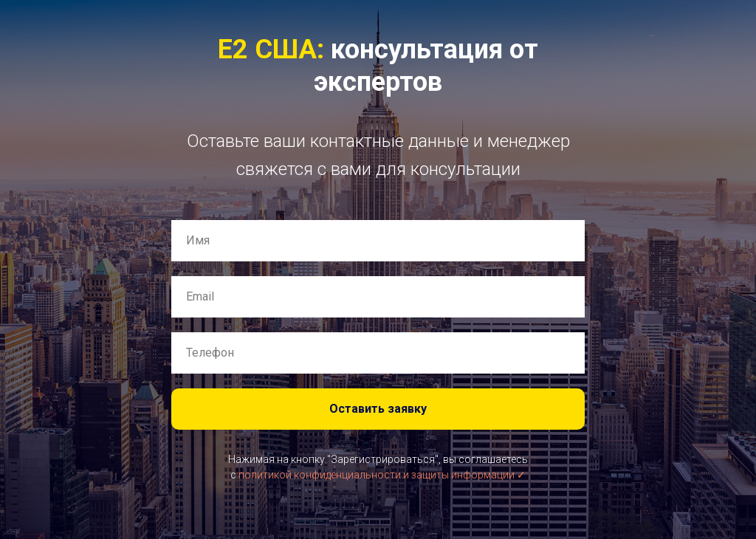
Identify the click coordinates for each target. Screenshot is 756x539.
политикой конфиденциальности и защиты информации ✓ (382, 475)
